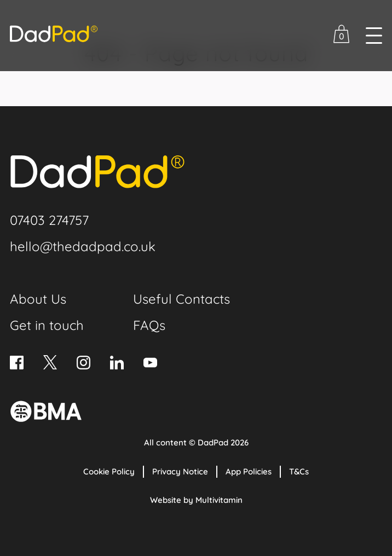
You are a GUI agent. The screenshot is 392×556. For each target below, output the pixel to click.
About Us (38, 299)
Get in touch (47, 325)
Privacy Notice (180, 471)
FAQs (149, 325)
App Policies (249, 471)
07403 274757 (49, 220)
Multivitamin (219, 500)
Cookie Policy (109, 471)
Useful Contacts (181, 299)
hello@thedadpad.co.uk (83, 246)
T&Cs (299, 471)
